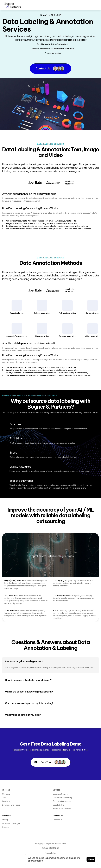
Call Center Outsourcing (63, 798)
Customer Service (60, 794)
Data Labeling (58, 805)
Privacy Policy (51, 853)
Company (6, 794)
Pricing (5, 820)
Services (56, 790)
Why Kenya (7, 801)
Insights (5, 827)
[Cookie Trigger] (51, 848)
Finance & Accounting (62, 801)
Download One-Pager (11, 805)
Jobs (4, 798)
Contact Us (58, 820)
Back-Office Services (62, 809)
